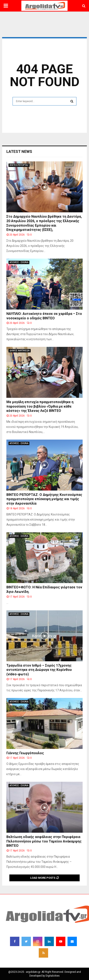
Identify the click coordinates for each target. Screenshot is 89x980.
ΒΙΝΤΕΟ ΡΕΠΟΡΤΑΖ (19, 165)
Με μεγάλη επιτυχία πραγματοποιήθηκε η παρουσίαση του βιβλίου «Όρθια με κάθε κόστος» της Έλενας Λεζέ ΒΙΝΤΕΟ (40, 406)
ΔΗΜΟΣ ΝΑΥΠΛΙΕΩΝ (20, 351)
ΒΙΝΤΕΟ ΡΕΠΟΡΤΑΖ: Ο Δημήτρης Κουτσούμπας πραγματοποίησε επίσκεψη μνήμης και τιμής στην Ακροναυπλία (44, 499)
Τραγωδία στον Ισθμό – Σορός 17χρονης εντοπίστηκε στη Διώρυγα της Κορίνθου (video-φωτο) (39, 670)
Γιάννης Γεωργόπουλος (25, 753)
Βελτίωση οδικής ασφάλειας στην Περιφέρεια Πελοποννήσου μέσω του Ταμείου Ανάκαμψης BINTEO (44, 841)
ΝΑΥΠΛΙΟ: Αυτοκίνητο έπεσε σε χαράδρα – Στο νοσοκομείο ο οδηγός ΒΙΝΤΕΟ (44, 316)
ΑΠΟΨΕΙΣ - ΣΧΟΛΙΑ (19, 262)
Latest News (19, 151)
